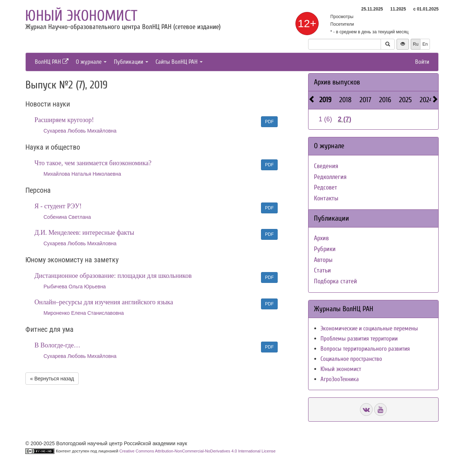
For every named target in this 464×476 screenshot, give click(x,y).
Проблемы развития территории (359, 339)
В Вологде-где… (57, 345)
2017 (365, 100)
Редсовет (326, 187)
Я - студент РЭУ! (58, 206)
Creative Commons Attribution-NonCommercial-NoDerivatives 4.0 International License (197, 451)
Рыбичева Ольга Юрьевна (75, 287)
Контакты (326, 198)
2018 (345, 100)
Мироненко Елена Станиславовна (84, 313)
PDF (269, 122)
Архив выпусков (337, 82)
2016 (385, 100)
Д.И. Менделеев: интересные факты (84, 233)
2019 (325, 100)
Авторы (323, 260)
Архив (321, 238)
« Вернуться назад (52, 379)
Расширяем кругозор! (64, 120)
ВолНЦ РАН (52, 62)
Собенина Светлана (67, 217)
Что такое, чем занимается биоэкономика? (93, 163)
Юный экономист (81, 16)
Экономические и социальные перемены (369, 328)
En (425, 44)
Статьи (322, 270)
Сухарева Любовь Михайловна (80, 131)
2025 (405, 100)
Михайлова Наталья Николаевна (82, 174)
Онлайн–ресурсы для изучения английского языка (104, 302)
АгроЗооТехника (340, 379)
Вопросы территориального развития (365, 349)
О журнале (91, 62)
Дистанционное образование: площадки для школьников (113, 276)
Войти (422, 62)
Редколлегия (330, 177)
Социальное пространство (351, 359)
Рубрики (325, 249)
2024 (426, 100)
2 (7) (345, 119)
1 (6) (325, 119)
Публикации (131, 62)
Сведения (326, 166)
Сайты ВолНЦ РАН (179, 62)
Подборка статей (335, 281)
